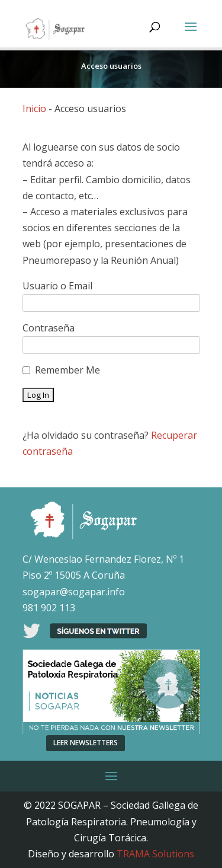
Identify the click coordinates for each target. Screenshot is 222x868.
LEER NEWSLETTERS (86, 743)
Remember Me (67, 370)
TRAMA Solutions (155, 854)
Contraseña (49, 328)
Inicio (34, 108)
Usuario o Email (57, 286)
